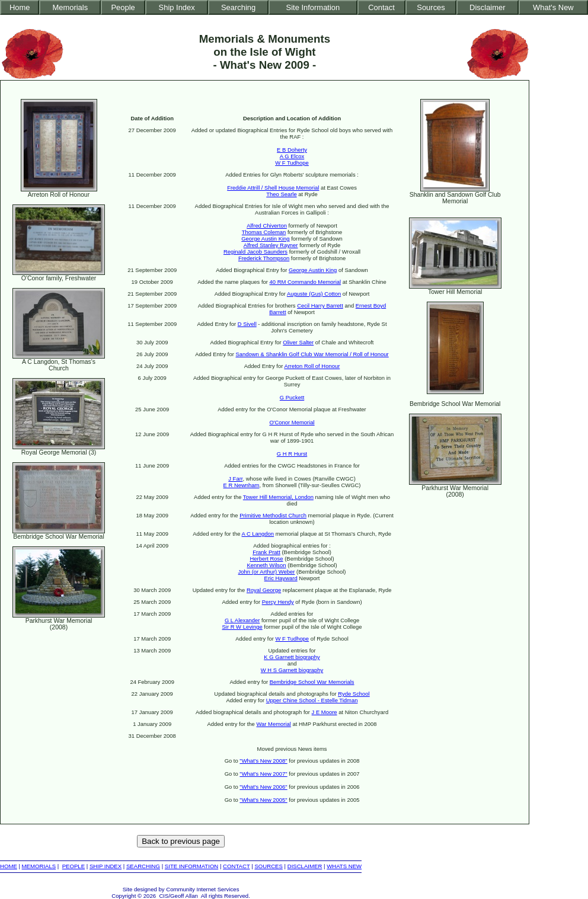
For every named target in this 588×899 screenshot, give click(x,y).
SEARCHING (143, 866)
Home (20, 7)
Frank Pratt (266, 552)
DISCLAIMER (305, 866)
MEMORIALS (39, 866)
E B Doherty (292, 150)
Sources (431, 7)
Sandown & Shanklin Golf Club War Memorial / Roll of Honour (312, 354)
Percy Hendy (278, 602)
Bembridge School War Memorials (312, 682)
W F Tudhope (292, 163)
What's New (553, 7)
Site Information (313, 7)
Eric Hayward (281, 578)
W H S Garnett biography (292, 670)
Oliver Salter (298, 342)
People (123, 7)
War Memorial (273, 724)
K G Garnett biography (292, 657)
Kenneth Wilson (266, 565)
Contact (381, 7)
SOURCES (268, 866)
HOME (9, 866)
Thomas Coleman (264, 232)
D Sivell (247, 324)
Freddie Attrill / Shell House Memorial (273, 188)
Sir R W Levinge (242, 627)
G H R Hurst (292, 454)
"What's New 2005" (263, 800)
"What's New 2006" (263, 787)
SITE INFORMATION (191, 866)
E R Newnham (242, 485)
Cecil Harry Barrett (320, 305)
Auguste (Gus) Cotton (314, 294)
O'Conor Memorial (292, 422)
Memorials (70, 7)
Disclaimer (487, 7)
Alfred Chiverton (267, 225)
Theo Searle (281, 194)
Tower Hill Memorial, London (278, 497)
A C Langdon (258, 534)
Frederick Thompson (264, 258)
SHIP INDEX (106, 866)
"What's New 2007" (263, 774)
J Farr (235, 479)
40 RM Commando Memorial (306, 282)
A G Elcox (292, 156)
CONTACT (236, 866)
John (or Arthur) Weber (267, 572)
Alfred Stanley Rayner (271, 245)
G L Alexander (242, 620)
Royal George (264, 590)
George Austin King (265, 239)
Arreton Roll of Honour (312, 366)
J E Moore (325, 712)
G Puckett (292, 397)
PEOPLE (73, 866)
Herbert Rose (266, 559)
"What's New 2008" (263, 761)
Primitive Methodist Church (273, 515)
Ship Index (177, 7)
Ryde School (354, 694)
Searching (238, 7)
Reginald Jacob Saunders (255, 252)
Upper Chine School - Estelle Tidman (312, 700)
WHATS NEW (344, 866)
